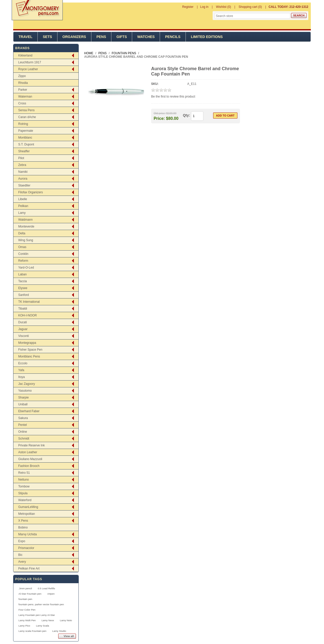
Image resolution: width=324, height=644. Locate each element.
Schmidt (24, 439)
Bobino (23, 527)
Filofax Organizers (31, 192)
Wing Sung (26, 240)
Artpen (51, 594)
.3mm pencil (25, 588)
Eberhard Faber (29, 411)
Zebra (22, 165)
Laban (22, 274)
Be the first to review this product (173, 97)
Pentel (23, 425)
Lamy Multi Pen (27, 620)
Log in (204, 7)
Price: (159, 118)
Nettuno (24, 480)
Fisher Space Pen (30, 350)
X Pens (23, 521)
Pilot (21, 158)
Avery (22, 562)
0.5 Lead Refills (46, 588)
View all (69, 636)
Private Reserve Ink (32, 445)
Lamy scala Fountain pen (32, 631)
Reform (23, 261)
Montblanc (25, 138)
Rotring (23, 124)
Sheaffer (24, 151)
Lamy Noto (66, 620)
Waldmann (25, 220)
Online (23, 432)
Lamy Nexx (48, 620)
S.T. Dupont (26, 144)
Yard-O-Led (26, 268)
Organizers (74, 37)
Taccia (23, 281)
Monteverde (26, 226)
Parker (23, 90)
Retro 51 (24, 473)
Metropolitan (27, 514)
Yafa (21, 370)
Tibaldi (23, 309)
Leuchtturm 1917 (30, 62)
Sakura (23, 418)
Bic (20, 555)
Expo (22, 541)
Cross (22, 103)
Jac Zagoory (27, 384)
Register (188, 7)
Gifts (122, 37)
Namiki (23, 172)
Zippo (22, 76)
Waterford (25, 500)
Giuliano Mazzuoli (30, 459)
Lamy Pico (24, 626)
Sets (47, 37)
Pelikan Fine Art (29, 569)
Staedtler (24, 185)
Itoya (22, 377)
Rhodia (23, 83)
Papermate (26, 131)
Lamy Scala (43, 626)
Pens (101, 37)
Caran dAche (27, 117)
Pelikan (23, 206)
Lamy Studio (59, 631)
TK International (29, 302)
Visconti (24, 336)
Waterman (25, 97)
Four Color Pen (27, 610)
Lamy (22, 213)
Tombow (24, 486)
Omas (22, 247)
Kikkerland (25, 55)
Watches (146, 37)
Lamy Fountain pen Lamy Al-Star (37, 615)
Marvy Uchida (27, 534)
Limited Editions (207, 37)
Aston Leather (28, 452)
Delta (22, 233)
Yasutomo (25, 391)
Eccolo (23, 363)
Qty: (187, 115)
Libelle (23, 199)
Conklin (23, 254)
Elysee (23, 288)
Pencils (173, 37)
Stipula (23, 493)
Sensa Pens (26, 110)
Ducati (23, 322)
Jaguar (23, 329)
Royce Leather (28, 69)
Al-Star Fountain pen (30, 594)
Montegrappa (27, 343)
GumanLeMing (28, 507)
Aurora (23, 179)
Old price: (160, 113)
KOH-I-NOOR (27, 315)
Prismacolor (26, 548)
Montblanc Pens (29, 356)
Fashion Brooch (29, 466)
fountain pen (25, 599)
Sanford (24, 295)
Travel (25, 37)
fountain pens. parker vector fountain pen (41, 604)
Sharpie (23, 397)
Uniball (23, 404)
